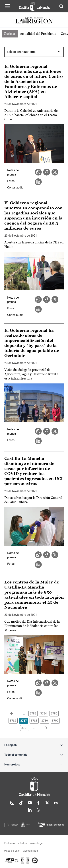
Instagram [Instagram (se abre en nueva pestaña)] (12, 803)
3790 (55, 721)
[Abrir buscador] (61, 6)
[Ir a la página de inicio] (35, 6)
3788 (34, 721)
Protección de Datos (15, 843)
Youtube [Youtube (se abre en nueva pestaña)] (30, 803)
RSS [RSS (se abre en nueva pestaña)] (38, 810)
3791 (25, 728)
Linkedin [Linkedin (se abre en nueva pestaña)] (30, 810)
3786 (13, 721)
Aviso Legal (37, 843)
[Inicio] (34, 787)
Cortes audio (15, 187)
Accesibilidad (31, 851)
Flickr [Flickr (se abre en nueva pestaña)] (56, 803)
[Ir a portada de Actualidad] (34, 21)
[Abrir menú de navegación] (7, 6)
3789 (45, 721)
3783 (33, 713)
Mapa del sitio (12, 851)
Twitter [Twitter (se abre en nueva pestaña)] (47, 803)
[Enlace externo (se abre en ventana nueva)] (28, 860)
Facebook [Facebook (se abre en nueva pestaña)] (38, 803)
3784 (44, 713)
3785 (54, 713)
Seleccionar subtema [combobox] (21, 52)
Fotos (11, 181)
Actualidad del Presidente (38, 34)
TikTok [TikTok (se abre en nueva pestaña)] (21, 803)
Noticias (10, 34)
